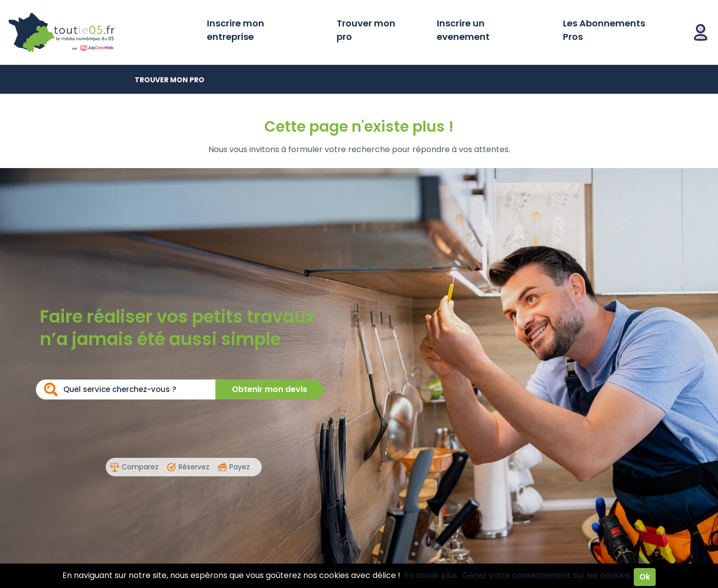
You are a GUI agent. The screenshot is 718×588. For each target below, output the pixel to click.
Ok (645, 577)
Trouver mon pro (366, 30)
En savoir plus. (432, 575)
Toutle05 (100, 32)
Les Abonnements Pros (604, 30)
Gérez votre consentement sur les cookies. (547, 575)
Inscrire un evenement (463, 30)
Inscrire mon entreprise (236, 30)
